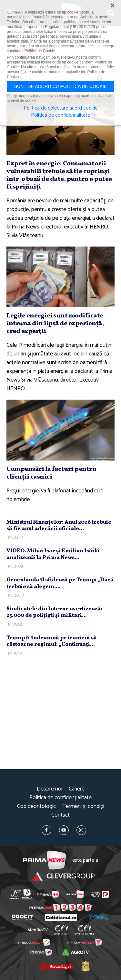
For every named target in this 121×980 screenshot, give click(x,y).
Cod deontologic (36, 806)
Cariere (77, 789)
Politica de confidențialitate (60, 798)
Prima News (44, 860)
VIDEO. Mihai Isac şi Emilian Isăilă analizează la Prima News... (53, 554)
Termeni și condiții (83, 806)
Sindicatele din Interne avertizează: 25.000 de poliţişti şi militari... (54, 612)
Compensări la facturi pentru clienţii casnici (51, 473)
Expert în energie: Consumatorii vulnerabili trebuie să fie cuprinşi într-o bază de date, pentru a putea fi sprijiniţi (59, 175)
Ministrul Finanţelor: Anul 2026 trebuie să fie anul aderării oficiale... (59, 525)
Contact (60, 815)
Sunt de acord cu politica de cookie (61, 86)
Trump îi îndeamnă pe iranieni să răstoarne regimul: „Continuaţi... (52, 641)
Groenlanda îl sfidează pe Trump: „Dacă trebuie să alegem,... (60, 583)
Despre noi (50, 789)
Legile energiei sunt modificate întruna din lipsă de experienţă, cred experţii (55, 324)
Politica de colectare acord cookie (60, 108)
